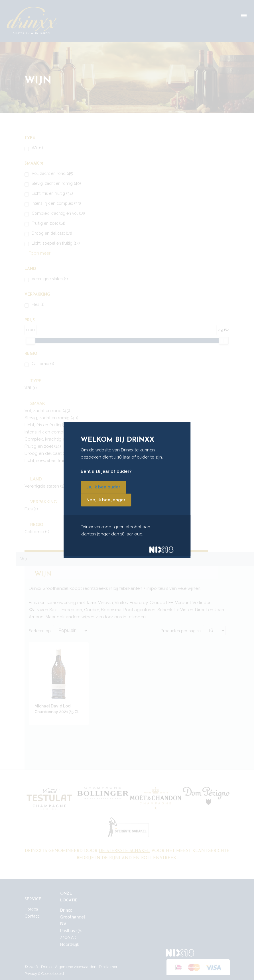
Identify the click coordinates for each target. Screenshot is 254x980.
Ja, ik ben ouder (103, 487)
